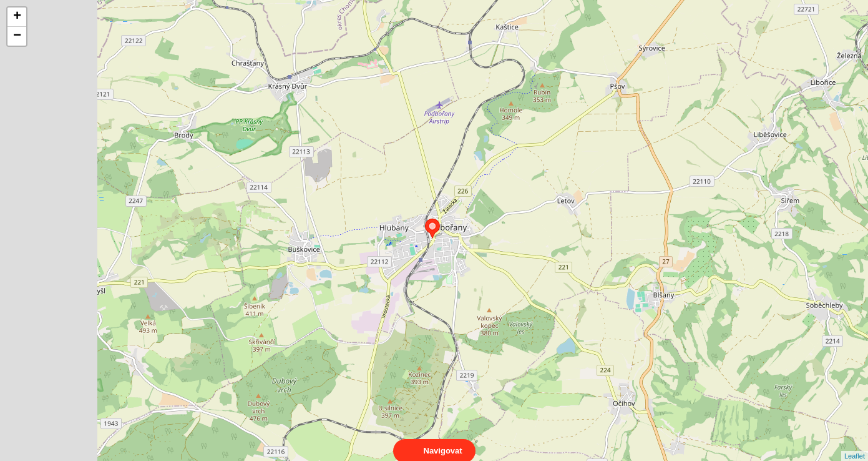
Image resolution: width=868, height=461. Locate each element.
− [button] (17, 36)
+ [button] (17, 17)
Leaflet (855, 445)
